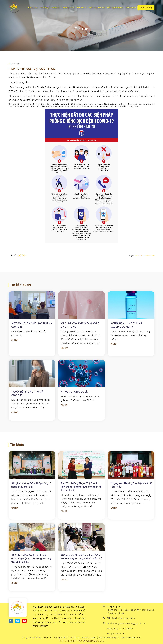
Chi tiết (15, 340)
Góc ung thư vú (97, 8)
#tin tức (139, 256)
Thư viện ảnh (108, 637)
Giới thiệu (45, 8)
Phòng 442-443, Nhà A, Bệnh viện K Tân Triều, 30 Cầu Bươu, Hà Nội (131, 612)
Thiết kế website (85, 641)
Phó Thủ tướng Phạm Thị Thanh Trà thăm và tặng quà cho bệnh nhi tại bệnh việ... (81, 487)
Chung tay (146, 8)
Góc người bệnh (115, 8)
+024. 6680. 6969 (126, 618)
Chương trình (59, 637)
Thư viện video (123, 637)
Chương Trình (68, 8)
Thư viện (131, 8)
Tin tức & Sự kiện (75, 637)
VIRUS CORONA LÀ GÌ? (75, 392)
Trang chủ (33, 8)
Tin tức (82, 8)
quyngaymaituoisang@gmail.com (130, 623)
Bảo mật (136, 637)
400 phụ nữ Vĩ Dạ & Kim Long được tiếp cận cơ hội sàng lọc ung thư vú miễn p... (31, 559)
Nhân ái (55, 8)
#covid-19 (150, 256)
